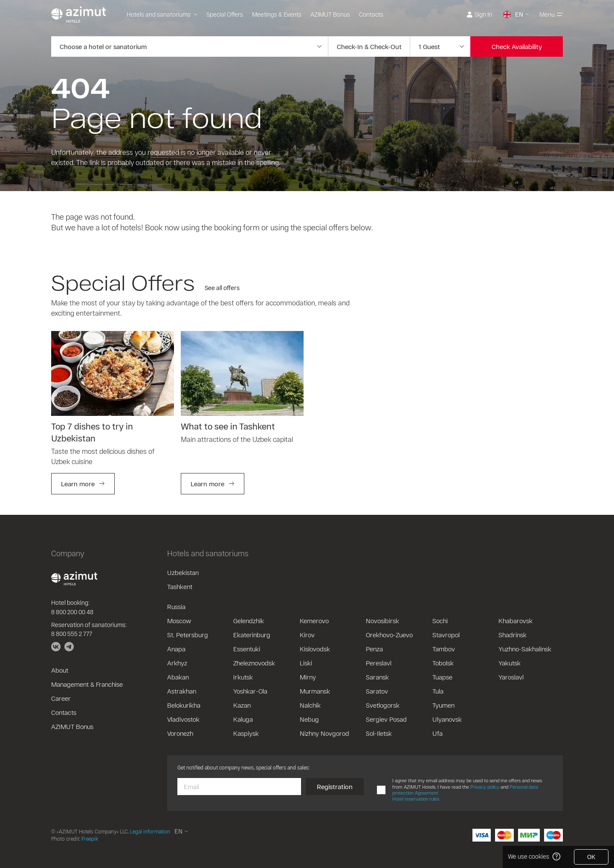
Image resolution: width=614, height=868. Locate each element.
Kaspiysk (246, 733)
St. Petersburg (188, 635)
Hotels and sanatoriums (162, 14)
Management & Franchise (87, 684)
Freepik (90, 839)
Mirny (308, 677)
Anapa (176, 649)
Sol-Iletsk (379, 733)
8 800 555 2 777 (72, 634)
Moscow (179, 621)
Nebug (309, 719)
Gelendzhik (249, 621)
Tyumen (443, 705)
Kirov (307, 635)
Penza (374, 649)
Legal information (150, 831)
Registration (335, 787)
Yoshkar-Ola (250, 691)
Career (61, 698)
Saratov (377, 691)
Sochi (440, 621)
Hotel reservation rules (416, 799)
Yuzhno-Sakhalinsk (525, 649)
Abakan (178, 677)
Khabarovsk (516, 621)
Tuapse (442, 677)
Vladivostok (183, 719)
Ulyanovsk (447, 719)
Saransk (377, 677)
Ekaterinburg (252, 635)
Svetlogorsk (383, 705)
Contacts (371, 14)
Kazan (242, 705)
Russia (176, 607)
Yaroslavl (511, 677)
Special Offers (225, 14)
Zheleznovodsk (254, 663)
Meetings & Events (277, 14)
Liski (306, 663)
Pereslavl (379, 663)
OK (591, 857)
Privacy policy (485, 787)
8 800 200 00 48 (72, 612)
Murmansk (315, 691)
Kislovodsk (315, 649)
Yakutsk (510, 663)
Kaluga (243, 719)
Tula (438, 691)
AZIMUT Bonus (330, 14)
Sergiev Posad (386, 719)
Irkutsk (243, 677)
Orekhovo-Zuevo (389, 635)
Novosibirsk (382, 621)
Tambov (444, 649)
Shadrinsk (513, 635)
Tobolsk (443, 663)
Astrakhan (182, 691)
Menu (551, 14)
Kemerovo (314, 621)
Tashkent (180, 586)
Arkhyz (177, 663)
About (60, 670)
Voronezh (180, 733)
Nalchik (310, 705)
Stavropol (446, 635)
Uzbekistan (183, 572)
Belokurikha (184, 705)
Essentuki (247, 649)
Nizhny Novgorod (324, 733)
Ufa (437, 733)
